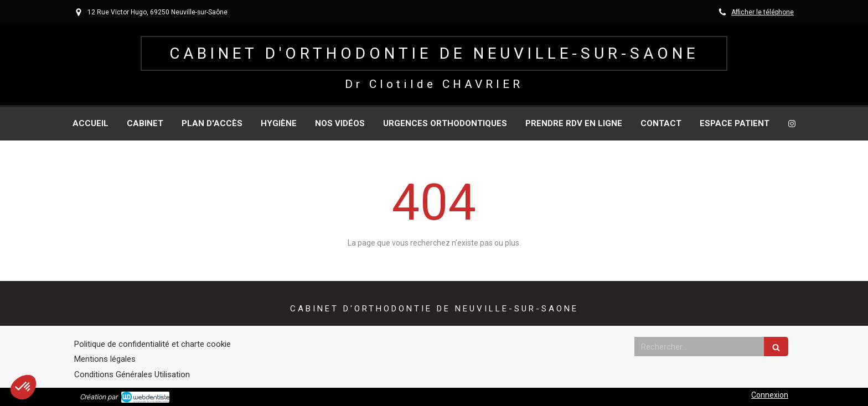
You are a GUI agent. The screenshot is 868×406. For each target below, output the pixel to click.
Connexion (770, 395)
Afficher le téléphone (763, 12)
